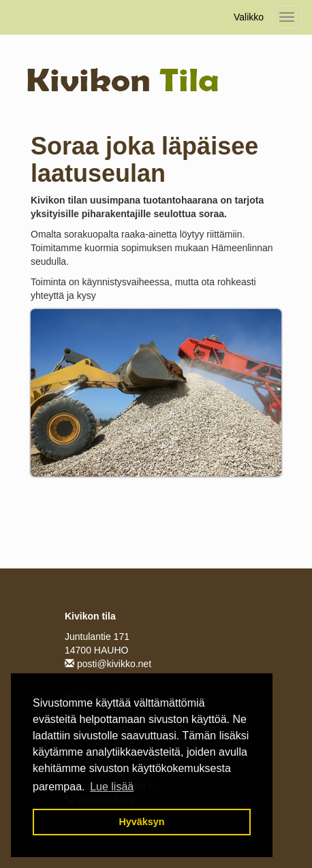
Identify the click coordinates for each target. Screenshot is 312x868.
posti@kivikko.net (108, 664)
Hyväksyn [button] (141, 822)
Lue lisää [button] (112, 787)
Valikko (249, 17)
